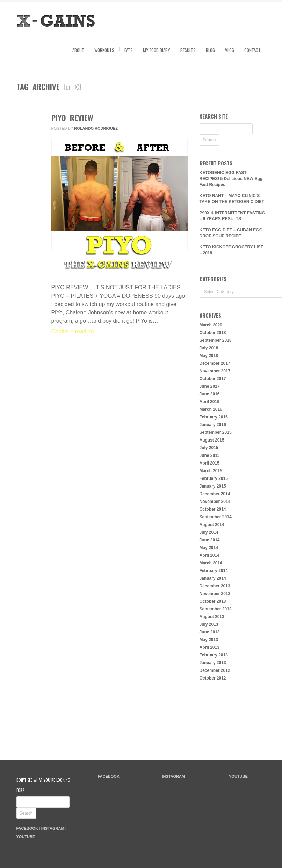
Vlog (230, 50)
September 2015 (216, 432)
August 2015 (212, 440)
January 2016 (213, 425)
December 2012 (215, 670)
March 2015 (211, 471)
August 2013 (212, 617)
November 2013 (215, 594)
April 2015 (209, 463)
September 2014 (216, 517)
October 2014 (213, 509)
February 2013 (214, 655)
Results (188, 50)
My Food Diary (157, 50)
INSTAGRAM (53, 828)
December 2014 (215, 494)
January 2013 (213, 663)
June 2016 (210, 394)
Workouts (104, 50)
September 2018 (216, 340)
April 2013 (209, 647)
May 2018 (209, 356)
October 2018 (213, 333)
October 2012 (213, 678)
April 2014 (209, 555)
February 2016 (214, 417)
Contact (252, 50)
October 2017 (213, 379)
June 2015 (210, 455)
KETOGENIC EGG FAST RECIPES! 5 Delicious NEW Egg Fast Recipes (231, 179)
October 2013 (213, 601)
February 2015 (214, 478)
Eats (129, 50)
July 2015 (209, 448)
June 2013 (210, 632)
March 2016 (211, 409)
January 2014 (213, 578)
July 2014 (209, 532)
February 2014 (214, 571)
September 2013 (216, 609)
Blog (210, 50)
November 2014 (215, 502)
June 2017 (210, 386)
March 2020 (211, 325)
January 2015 (213, 486)
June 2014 (210, 540)
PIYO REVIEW (72, 118)
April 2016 (209, 402)
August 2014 (212, 525)
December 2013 (215, 586)
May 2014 (209, 548)
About (78, 50)
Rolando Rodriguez (96, 128)
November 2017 (215, 371)
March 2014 (211, 563)
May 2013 (209, 640)
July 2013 (209, 624)
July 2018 (209, 348)
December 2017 (215, 363)
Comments (28, 149)
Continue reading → (76, 331)
